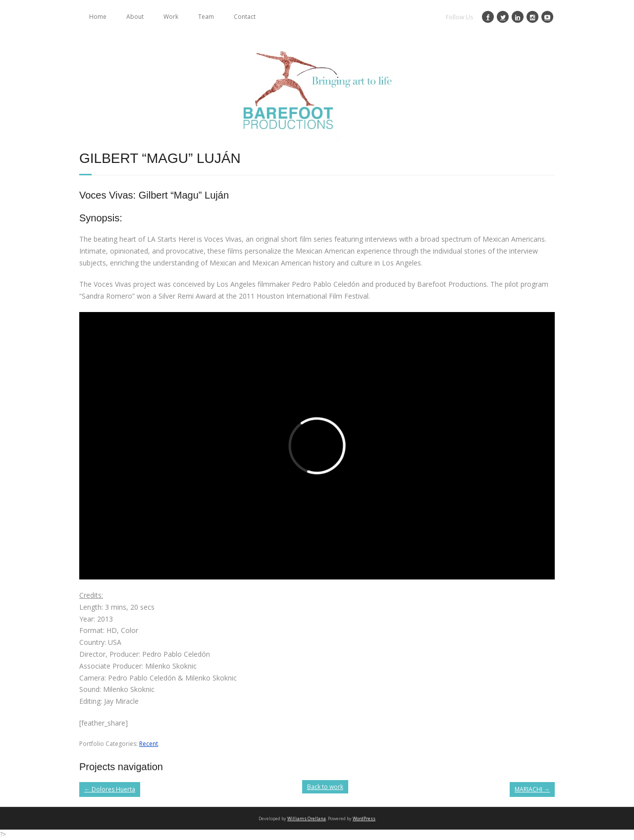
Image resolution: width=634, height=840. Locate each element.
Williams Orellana (307, 818)
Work (171, 17)
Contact (245, 17)
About (135, 17)
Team (206, 17)
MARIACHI (532, 789)
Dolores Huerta (110, 789)
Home (98, 17)
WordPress (364, 818)
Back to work (325, 787)
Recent (149, 744)
